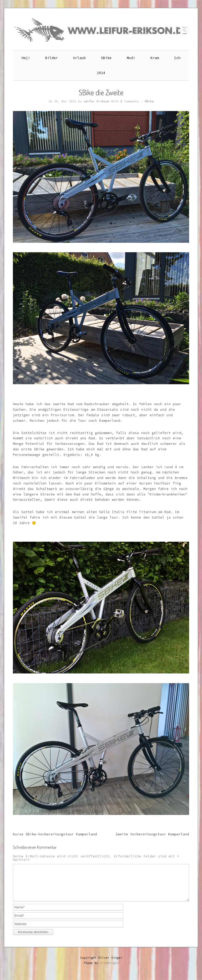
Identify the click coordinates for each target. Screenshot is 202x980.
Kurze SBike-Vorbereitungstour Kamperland (55, 834)
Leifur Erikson (97, 101)
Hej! (26, 58)
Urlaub (79, 58)
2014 (101, 73)
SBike (106, 58)
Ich (177, 58)
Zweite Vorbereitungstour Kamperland (152, 834)
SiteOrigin (109, 969)
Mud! (131, 58)
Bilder (52, 58)
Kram (155, 58)
